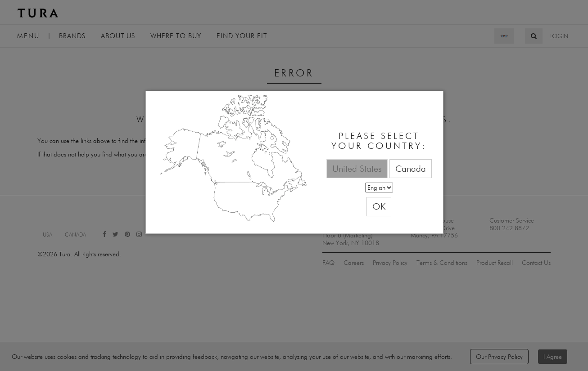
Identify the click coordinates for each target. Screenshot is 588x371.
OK (379, 206)
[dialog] (294, 163)
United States (357, 168)
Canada (411, 168)
